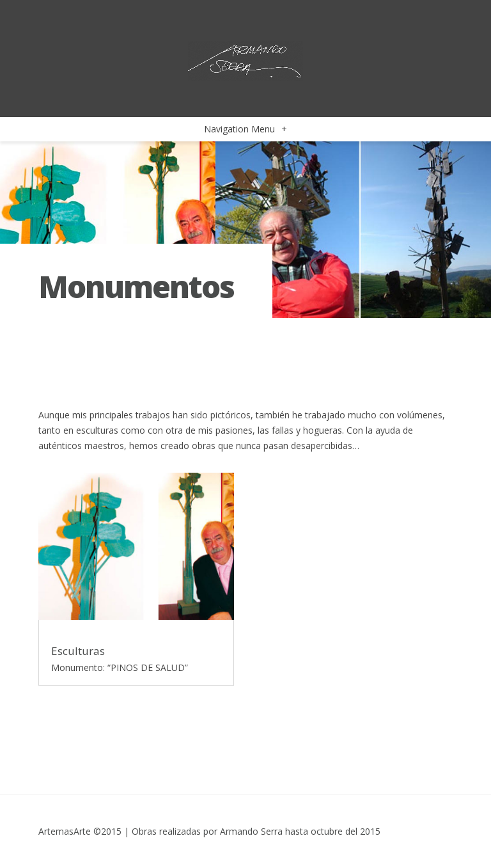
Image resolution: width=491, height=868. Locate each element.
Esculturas (78, 651)
